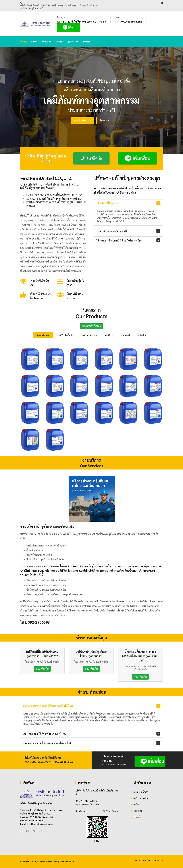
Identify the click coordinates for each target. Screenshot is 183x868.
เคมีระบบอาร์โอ (89, 335)
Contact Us (158, 860)
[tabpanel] (91, 101)
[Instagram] (41, 831)
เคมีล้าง (109, 335)
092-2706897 (39, 622)
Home (138, 860)
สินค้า (34, 42)
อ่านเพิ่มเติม (42, 669)
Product (146, 860)
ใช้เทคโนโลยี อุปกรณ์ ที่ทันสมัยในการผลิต (119, 240)
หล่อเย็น (142, 335)
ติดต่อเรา (86, 42)
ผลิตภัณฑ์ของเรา (77, 120)
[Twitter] (34, 831)
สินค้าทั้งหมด (43, 335)
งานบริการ (60, 42)
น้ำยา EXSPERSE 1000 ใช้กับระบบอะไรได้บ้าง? (48, 706)
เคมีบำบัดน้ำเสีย (66, 335)
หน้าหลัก (24, 42)
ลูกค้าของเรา (73, 42)
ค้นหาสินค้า (46, 42)
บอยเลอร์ (125, 335)
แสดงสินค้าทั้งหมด (91, 326)
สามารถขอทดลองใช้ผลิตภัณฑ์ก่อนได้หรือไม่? (47, 743)
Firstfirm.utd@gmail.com (128, 22)
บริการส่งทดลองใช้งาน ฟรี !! (112, 231)
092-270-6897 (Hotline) (94, 22)
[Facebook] (21, 831)
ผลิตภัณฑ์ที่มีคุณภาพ (108, 203)
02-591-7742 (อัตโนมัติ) (69, 22)
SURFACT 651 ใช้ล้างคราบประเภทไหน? (44, 734)
